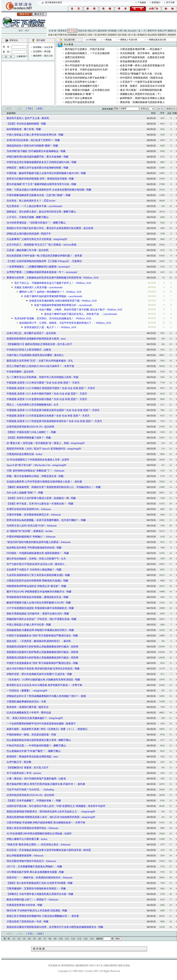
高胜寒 (75, 647)
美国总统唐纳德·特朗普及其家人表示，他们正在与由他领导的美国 (43, 817)
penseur (37, 773)
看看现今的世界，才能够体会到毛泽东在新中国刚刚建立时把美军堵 (44, 278)
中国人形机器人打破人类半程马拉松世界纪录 (31, 135)
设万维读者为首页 (53, 2)
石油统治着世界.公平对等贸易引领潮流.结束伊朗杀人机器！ (40, 482)
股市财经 (102, 35)
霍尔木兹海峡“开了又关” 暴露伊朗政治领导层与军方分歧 (38, 184)
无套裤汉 (77, 261)
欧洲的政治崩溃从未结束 (79, 74)
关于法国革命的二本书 (19, 773)
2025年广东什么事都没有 (79, 98)
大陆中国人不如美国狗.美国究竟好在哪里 (29, 355)
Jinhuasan (59, 471)
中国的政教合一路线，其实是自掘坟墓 (28, 735)
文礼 (71, 361)
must (63, 339)
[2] (19, 939)
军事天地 (62, 35)
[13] (79, 939)
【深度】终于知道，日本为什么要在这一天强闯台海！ (36, 504)
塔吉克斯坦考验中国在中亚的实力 (25, 861)
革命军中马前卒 (97, 806)
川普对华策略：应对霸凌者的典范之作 (28, 515)
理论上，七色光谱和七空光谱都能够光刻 (29, 405)
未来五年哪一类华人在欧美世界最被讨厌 (142, 66)
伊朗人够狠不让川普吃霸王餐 (23, 839)
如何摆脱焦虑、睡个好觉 (20, 129)
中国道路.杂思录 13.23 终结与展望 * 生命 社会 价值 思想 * (39, 383)
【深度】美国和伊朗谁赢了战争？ (25, 438)
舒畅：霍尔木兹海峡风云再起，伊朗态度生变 (31, 476)
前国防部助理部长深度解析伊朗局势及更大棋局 (33, 339)
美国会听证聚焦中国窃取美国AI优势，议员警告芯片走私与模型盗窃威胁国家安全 (51, 927)
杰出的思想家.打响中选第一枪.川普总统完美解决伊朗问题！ (40, 256)
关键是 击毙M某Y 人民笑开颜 (30, 287)
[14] (86, 939)
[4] (29, 939)
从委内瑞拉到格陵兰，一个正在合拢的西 (87, 53)
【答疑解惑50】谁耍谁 (19, 768)
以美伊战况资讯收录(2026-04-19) (24, 427)
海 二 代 (142, 31)
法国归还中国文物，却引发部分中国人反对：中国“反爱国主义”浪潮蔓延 (46, 806)
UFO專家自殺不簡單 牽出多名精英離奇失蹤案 (32, 872)
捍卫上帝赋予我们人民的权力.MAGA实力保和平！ (34, 366)
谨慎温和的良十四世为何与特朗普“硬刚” (29, 146)
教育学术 (152, 31)
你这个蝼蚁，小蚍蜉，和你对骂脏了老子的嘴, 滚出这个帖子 (72, 310)
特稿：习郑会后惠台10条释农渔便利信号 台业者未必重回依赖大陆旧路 (45, 190)
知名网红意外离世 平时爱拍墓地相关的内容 (31, 548)
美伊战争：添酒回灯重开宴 (22, 707)
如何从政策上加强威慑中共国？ (82, 86)
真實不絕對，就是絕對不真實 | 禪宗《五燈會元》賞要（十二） (41, 729)
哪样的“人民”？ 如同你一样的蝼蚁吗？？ (42, 292)
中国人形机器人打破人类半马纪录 (25, 625)
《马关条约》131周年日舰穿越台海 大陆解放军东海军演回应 (40, 680)
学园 (76, 377)
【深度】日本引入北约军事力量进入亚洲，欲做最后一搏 (38, 498)
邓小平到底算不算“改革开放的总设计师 (87, 66)
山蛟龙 (47, 350)
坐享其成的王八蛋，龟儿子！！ (42, 327)
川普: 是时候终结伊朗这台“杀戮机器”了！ (29, 471)
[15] (92, 939)
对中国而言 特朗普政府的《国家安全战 (141, 78)
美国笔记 (82, 729)
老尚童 (78, 256)
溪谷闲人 (59, 355)
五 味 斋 (52, 31)
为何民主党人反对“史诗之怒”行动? (26, 526)
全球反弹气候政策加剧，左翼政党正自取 (142, 57)
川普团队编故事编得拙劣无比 (23, 702)
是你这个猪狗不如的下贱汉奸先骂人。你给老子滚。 (73, 314)
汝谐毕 (65, 460)
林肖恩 (87, 850)
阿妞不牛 (46, 234)
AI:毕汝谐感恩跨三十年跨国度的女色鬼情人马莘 (33, 460)
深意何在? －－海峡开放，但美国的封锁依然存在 (34, 878)
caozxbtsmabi (55, 206)
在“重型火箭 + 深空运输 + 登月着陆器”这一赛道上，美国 (38, 443)
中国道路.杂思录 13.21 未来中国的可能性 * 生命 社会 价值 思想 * (42, 394)
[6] (40, 939)
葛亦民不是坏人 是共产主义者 (23, 118)
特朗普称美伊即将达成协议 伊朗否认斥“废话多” (33, 586)
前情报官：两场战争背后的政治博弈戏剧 (29, 757)
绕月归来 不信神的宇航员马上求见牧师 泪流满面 (33, 911)
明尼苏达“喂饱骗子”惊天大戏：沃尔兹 (141, 74)
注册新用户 (22, 56)
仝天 (56, 405)
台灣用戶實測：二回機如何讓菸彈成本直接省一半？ (35, 272)
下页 (29, 109)
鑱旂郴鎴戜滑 (82, 965)
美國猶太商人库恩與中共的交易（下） (141, 94)
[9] (55, 939)
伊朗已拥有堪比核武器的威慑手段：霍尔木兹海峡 (34, 157)
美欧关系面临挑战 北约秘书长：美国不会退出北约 (34, 614)
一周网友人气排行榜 (128, 40)
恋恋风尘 (82, 35)
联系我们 (156, 2)
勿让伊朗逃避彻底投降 (19, 856)
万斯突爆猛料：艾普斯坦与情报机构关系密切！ (33, 889)
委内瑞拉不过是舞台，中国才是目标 (85, 49)
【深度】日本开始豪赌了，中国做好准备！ (30, 801)
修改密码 (37, 56)
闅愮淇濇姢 (124, 965)
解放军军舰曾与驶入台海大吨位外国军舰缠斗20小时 (35, 603)
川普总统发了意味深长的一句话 (24, 922)
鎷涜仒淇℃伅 (96, 965)
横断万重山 (70, 212)
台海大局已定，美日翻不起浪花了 (25, 333)
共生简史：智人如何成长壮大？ (24, 201)
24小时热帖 (91, 40)
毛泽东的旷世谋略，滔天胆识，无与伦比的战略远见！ (44, 318)
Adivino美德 (70, 245)
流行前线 (122, 35)
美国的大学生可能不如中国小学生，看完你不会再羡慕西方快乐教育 (44, 228)
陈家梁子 (71, 724)
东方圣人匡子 (65, 344)
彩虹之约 (92, 31)
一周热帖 (108, 40)
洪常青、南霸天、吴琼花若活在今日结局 (142, 86)
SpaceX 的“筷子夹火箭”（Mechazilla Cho (29, 465)
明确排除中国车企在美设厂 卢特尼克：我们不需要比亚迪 (38, 619)
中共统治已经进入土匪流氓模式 (24, 350)
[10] (61, 939)
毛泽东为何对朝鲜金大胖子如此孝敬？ (86, 78)
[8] (50, 939)
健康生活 (172, 31)
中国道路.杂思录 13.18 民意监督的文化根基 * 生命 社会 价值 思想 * (43, 416)
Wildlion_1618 (91, 278)
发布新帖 (37, 47)
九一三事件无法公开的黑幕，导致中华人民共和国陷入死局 (39, 377)
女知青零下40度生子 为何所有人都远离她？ (31, 570)
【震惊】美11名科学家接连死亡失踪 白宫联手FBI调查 (36, 883)
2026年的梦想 (72, 61)
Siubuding (49, 790)
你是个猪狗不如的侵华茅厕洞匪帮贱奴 (45, 296)
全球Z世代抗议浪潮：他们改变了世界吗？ (30, 140)
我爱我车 (162, 35)
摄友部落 (102, 31)
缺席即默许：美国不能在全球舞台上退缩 (142, 98)
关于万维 (170, 2)
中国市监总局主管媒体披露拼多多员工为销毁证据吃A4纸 (38, 162)
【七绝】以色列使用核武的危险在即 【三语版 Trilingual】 (38, 261)
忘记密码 (37, 51)
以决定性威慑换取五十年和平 (23, 713)
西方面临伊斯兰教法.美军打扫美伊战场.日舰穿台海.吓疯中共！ (41, 784)
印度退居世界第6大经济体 (21, 905)
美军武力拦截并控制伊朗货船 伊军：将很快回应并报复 (37, 179)
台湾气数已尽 (14, 762)
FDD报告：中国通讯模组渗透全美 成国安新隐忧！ (34, 553)
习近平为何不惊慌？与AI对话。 (24, 790)
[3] (24, 939)
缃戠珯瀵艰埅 (111, 965)
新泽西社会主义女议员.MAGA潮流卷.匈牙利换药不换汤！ (38, 685)
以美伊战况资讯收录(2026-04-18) (24, 795)
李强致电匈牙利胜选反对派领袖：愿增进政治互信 (34, 597)
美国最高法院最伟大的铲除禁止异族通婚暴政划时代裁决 (38, 647)
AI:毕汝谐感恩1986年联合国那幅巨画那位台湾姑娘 (35, 834)
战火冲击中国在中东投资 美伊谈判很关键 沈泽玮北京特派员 (40, 669)
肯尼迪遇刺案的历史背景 (134, 61)
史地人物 (52, 35)
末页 (40, 109)
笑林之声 (162, 31)
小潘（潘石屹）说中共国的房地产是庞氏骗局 (31, 779)
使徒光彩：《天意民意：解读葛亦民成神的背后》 (34, 641)
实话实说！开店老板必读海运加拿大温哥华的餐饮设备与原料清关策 (44, 850)
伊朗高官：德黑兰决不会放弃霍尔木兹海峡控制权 (34, 168)
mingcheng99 (60, 239)
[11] (67, 939)
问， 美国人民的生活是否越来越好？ (27, 718)
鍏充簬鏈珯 (54, 965)
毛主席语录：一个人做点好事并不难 (26, 206)
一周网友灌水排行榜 (156, 40)
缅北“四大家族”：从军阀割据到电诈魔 (141, 90)
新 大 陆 (132, 35)
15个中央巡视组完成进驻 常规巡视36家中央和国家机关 (37, 608)
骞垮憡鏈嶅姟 (68, 965)
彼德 (83, 696)
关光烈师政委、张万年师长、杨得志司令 (142, 53)
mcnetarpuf (64, 267)
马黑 (44, 702)
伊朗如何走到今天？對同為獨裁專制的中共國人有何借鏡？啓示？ (43, 696)
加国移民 (112, 35)
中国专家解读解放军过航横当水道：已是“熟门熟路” (35, 195)
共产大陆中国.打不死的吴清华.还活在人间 (30, 564)
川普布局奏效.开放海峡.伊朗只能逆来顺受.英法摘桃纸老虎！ (40, 823)
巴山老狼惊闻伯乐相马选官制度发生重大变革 (32, 740)
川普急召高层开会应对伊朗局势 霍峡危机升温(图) (34, 581)
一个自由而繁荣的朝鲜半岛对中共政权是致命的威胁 (35, 724)
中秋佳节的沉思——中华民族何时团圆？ (29, 746)
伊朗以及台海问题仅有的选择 (23, 234)
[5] (34, 939)
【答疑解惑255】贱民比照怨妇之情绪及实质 (31, 344)
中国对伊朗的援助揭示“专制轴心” (25, 537)
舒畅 (61, 476)
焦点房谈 (152, 35)
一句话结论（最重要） (19, 691)
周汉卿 (27, 762)
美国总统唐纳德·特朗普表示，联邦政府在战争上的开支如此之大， (43, 812)
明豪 (44, 124)
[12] (73, 939)
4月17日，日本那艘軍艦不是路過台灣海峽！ (31, 867)
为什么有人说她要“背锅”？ (21, 493)
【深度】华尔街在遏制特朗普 (23, 124)
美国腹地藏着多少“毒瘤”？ (80, 94)
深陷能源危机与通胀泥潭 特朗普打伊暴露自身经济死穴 (37, 630)
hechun (49, 531)
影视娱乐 (142, 35)
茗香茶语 (62, 31)
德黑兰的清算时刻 (75, 57)
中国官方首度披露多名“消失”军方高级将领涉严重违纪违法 (39, 636)
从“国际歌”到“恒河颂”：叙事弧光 (25, 531)
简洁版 (47, 51)
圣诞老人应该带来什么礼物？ (81, 82)
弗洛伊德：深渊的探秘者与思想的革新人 (142, 102)
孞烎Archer (49, 201)
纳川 (27, 31)
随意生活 (44, 707)
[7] (45, 939)
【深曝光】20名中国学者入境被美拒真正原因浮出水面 (36, 894)
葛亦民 (45, 118)
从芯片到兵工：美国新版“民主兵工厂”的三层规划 (34, 245)
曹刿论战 (46, 713)
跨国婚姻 (72, 35)
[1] (14, 939)
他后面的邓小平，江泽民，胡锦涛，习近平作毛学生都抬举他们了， (57, 323)
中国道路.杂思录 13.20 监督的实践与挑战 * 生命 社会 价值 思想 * (42, 399)
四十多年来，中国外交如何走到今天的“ (87, 70)
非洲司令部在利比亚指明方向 (23, 509)
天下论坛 (72, 31)
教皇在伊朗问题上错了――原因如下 (26, 900)
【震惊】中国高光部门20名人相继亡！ (28, 432)
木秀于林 (69, 366)
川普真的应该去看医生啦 (20, 454)
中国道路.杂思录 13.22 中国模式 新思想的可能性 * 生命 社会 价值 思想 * (46, 388)
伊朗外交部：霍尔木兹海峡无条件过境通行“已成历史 (36, 674)
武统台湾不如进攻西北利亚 (80, 102)
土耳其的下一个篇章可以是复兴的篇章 (141, 82)
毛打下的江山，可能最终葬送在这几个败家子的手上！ (44, 283)
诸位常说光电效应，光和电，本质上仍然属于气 (33, 559)
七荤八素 (122, 31)
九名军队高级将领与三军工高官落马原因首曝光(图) (35, 575)
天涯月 (76, 383)
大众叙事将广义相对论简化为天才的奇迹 (29, 239)
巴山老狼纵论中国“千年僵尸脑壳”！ (27, 751)
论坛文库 (49, 47)
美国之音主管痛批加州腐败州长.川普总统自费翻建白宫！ (38, 916)
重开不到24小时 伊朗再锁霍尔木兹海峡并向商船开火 (36, 592)
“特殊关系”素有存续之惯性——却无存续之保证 (33, 845)
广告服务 (142, 2)
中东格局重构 (14, 372)
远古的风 (88, 228)
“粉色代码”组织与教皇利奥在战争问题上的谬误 (33, 542)
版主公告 (49, 56)
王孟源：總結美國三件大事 (22, 250)
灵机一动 (92, 35)
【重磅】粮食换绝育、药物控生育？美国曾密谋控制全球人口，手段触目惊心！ (50, 487)
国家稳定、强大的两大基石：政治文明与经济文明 (34, 212)
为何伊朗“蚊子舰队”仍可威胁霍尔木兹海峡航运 (33, 151)
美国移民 (172, 35)
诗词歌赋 (112, 31)
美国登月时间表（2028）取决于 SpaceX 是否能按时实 (36, 449)
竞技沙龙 (82, 31)
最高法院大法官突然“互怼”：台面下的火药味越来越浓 (36, 361)
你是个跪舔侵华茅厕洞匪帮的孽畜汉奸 (55, 305)
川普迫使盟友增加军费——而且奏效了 (141, 49)
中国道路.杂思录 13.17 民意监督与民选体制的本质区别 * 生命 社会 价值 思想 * (50, 421)
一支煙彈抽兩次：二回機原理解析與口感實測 (31, 267)
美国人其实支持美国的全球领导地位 (26, 828)
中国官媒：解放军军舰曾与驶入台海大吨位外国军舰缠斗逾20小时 (43, 173)
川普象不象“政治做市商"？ (135, 70)
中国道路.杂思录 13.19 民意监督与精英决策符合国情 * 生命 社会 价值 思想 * (49, 410)
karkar (39, 454)
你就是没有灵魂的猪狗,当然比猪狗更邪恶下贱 (54, 301)
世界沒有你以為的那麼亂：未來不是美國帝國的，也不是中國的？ (43, 520)
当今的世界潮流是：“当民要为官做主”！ (29, 223)
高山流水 (132, 31)
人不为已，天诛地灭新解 (21, 217)
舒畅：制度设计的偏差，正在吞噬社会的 (87, 90)
